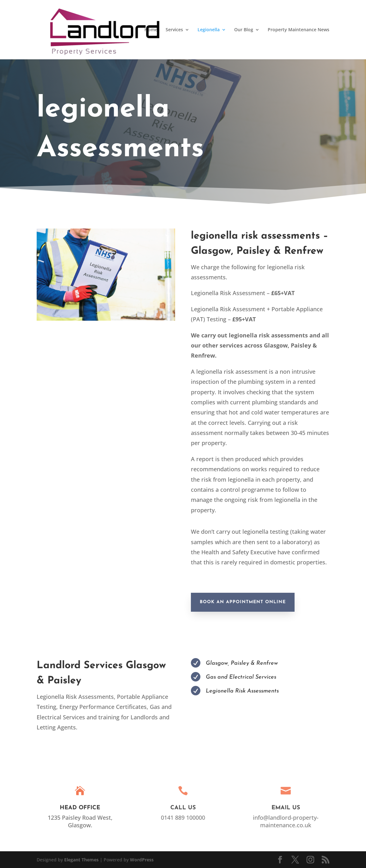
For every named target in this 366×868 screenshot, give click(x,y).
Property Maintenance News (299, 30)
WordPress (142, 860)
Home (151, 30)
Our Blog (244, 30)
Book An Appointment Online (243, 602)
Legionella (209, 30)
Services (174, 30)
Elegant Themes (81, 860)
